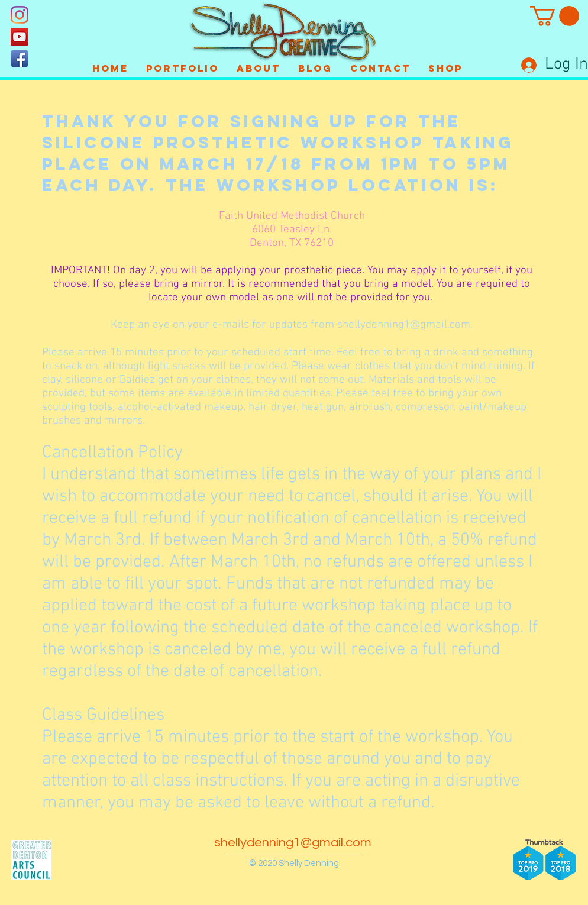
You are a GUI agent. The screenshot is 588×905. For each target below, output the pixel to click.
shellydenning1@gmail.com (404, 325)
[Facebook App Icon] (20, 59)
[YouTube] (20, 37)
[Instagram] (20, 15)
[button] (555, 16)
